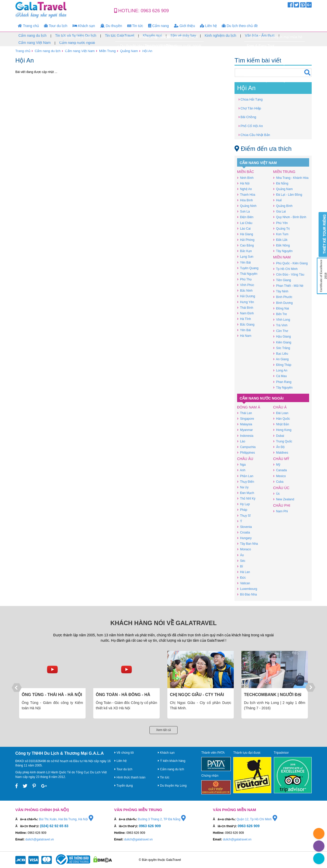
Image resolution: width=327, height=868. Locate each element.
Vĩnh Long (282, 320)
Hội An (147, 51)
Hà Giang (245, 234)
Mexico (279, 476)
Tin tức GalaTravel (120, 35)
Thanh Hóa (246, 195)
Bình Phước (283, 297)
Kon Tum (281, 234)
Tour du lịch (56, 26)
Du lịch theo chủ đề (240, 26)
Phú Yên (280, 223)
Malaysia (245, 424)
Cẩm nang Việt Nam (34, 43)
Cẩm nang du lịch (32, 35)
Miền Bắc (246, 172)
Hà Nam (244, 336)
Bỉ (240, 566)
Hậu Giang (282, 336)
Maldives (281, 452)
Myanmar (245, 430)
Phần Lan (245, 476)
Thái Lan (244, 413)
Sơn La (243, 211)
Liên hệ (208, 26)
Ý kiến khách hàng (172, 761)
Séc (241, 561)
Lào (241, 441)
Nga (241, 464)
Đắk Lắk (280, 240)
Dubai (279, 436)
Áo (240, 555)
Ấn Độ (279, 447)
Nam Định (245, 313)
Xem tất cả (163, 730)
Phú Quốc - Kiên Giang (290, 263)
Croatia (243, 532)
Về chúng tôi (124, 753)
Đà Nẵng (281, 183)
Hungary (244, 538)
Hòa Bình (245, 200)
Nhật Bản (281, 424)
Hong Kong (282, 430)
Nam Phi (281, 511)
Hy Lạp (243, 504)
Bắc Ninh (245, 290)
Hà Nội (243, 183)
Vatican (244, 583)
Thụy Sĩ (244, 516)
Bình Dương (283, 303)
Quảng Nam (129, 51)
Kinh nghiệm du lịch (220, 35)
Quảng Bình (283, 206)
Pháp (242, 510)
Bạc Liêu (281, 354)
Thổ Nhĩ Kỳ (246, 498)
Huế (277, 200)
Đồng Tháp (282, 365)
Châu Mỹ (281, 459)
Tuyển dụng (124, 786)
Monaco (244, 549)
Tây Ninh (281, 291)
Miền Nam (282, 257)
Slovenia (244, 527)
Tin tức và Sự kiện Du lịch (76, 35)
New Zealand (284, 499)
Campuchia (246, 447)
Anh (241, 470)
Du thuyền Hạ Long (172, 786)
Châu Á (280, 407)
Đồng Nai (281, 308)
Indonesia (245, 436)
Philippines (246, 452)
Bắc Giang (246, 324)
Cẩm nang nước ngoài (77, 43)
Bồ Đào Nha (247, 594)
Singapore (246, 419)
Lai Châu (245, 223)
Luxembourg (247, 589)
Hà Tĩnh (244, 319)
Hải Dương (246, 296)
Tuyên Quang (248, 268)
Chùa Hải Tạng (250, 99)
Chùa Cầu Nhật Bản (254, 135)
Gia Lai (279, 211)
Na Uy (243, 487)
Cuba (278, 482)
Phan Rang (282, 382)
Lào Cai (244, 228)
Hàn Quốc (282, 419)
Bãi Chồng (247, 117)
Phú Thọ (244, 279)
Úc (276, 494)
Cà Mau (280, 376)
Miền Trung (107, 51)
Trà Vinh (280, 325)
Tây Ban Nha (247, 544)
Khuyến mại (152, 35)
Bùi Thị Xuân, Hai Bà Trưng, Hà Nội (66, 819)
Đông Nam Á (249, 407)
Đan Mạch (246, 493)
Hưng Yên (246, 302)
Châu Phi (282, 505)
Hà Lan (243, 572)
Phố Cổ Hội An (251, 126)
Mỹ (277, 464)
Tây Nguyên (283, 251)
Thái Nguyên (247, 274)
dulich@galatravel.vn (40, 839)
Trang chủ (28, 26)
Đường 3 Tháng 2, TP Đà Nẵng (162, 819)
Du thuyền (111, 26)
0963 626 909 (155, 11)
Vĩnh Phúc (246, 285)
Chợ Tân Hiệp (250, 108)
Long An (280, 370)
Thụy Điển (246, 482)
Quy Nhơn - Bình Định (290, 217)
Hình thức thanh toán (130, 777)
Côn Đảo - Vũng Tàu (289, 274)
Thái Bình (245, 308)
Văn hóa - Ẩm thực (260, 35)
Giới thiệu (184, 26)
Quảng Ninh (247, 206)
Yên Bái (244, 262)
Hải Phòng (246, 240)
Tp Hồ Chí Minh (285, 269)
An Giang (281, 359)
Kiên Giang (282, 342)
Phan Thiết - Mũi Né (288, 286)
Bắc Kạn (244, 251)
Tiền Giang (282, 280)
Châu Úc (281, 488)
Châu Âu (245, 459)
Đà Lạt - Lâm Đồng (288, 195)
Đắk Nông (281, 245)
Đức (241, 578)
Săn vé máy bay (183, 35)
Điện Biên (245, 217)
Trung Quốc (283, 441)
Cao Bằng (245, 245)
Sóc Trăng (282, 348)
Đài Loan (281, 413)
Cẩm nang (159, 26)
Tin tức (135, 26)
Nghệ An (244, 189)
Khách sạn (84, 26)
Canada (280, 470)
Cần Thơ (281, 331)
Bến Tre (280, 314)
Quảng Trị (281, 228)
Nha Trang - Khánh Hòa (291, 178)
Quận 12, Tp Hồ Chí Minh (257, 819)
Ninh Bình (245, 178)
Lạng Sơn (245, 257)
